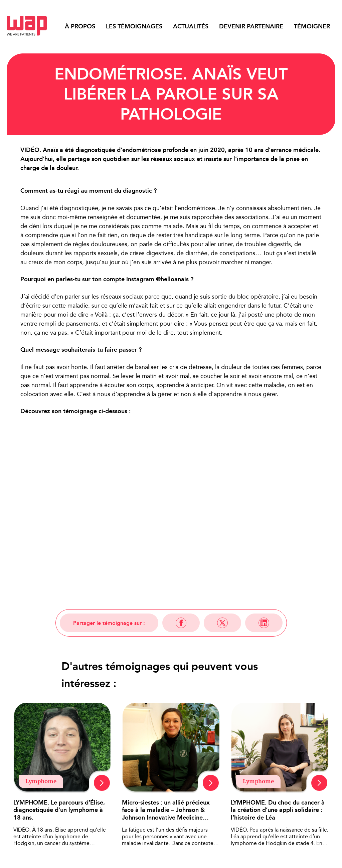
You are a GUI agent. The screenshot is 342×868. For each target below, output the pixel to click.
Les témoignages (134, 26)
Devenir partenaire (251, 26)
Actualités (191, 26)
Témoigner (312, 26)
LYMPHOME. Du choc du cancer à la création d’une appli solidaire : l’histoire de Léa (278, 810)
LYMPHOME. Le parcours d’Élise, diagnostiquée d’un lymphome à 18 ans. (59, 810)
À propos (80, 26)
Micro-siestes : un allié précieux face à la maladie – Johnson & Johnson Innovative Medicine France (166, 810)
